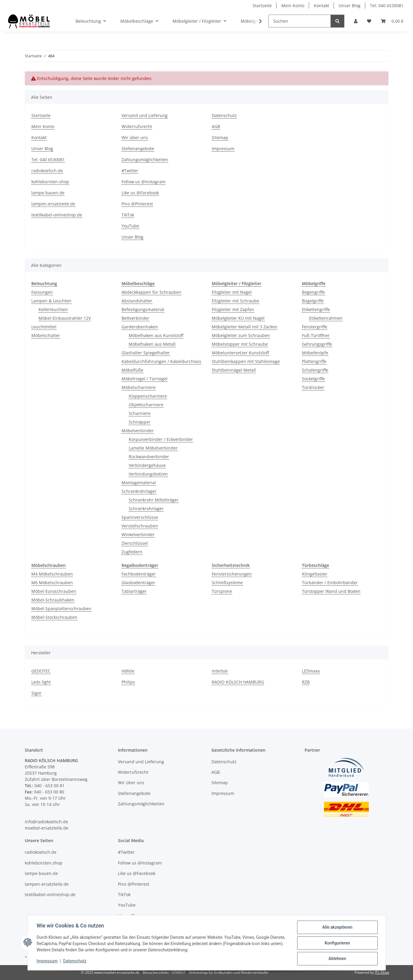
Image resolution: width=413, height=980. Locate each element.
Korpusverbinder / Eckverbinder (161, 439)
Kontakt (321, 6)
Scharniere (140, 413)
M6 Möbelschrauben (52, 583)
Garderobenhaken (140, 327)
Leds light (41, 682)
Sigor (36, 693)
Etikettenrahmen (326, 318)
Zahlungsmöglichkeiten (145, 160)
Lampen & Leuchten (51, 301)
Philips (128, 682)
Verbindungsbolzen (148, 474)
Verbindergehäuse (147, 465)
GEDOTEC (41, 671)
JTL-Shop (382, 972)
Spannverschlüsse (140, 517)
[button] (356, 21)
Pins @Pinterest (137, 204)
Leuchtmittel (44, 327)
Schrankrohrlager (139, 491)
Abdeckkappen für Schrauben (151, 292)
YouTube (130, 226)
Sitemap (220, 137)
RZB (306, 682)
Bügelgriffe (313, 301)
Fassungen (42, 292)
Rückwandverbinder (149, 457)
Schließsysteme (227, 583)
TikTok (128, 215)
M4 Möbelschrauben (52, 574)
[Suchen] (300, 21)
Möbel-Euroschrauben (54, 591)
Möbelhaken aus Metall (152, 344)
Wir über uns (135, 137)
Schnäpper (140, 422)
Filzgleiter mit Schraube (235, 301)
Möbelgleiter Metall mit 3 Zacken (245, 327)
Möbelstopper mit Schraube (240, 344)
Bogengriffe (313, 292)
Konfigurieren (337, 943)
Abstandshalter (137, 301)
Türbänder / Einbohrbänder (330, 583)
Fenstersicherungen (232, 574)
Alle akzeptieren (337, 928)
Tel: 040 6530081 (387, 6)
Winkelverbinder (138, 534)
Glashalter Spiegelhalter (146, 353)
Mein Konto (293, 6)
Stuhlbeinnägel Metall (234, 370)
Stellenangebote (138, 149)
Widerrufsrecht (137, 126)
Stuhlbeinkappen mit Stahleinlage (246, 361)
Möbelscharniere (139, 387)
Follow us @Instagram (143, 182)
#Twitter (130, 171)
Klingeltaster (315, 574)
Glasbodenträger (138, 583)
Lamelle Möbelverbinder (153, 448)
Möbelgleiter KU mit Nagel (238, 318)
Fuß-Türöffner (316, 335)
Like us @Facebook (140, 193)
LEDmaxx (311, 671)
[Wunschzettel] (369, 21)
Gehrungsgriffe (317, 344)
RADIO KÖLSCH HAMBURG (238, 682)
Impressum (48, 961)
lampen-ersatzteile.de (53, 204)
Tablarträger (134, 591)
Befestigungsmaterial (143, 309)
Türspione (222, 591)
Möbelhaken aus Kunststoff (156, 335)
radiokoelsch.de (47, 171)
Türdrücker (313, 387)
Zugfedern (132, 552)
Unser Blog (350, 6)
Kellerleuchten (53, 309)
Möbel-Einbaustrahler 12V (65, 318)
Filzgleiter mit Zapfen (233, 309)
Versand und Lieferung (145, 115)
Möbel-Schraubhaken (53, 600)
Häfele (128, 671)
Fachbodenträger (139, 574)
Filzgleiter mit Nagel (232, 292)
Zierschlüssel (135, 543)
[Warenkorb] (392, 21)
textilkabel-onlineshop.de (57, 215)
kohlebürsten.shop (50, 182)
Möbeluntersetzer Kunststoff (240, 353)
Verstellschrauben (140, 526)
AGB (216, 126)
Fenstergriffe (315, 327)
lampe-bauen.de (48, 193)
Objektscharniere (146, 405)
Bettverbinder (135, 318)
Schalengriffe (315, 370)
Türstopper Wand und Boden (331, 591)
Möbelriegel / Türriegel (145, 379)
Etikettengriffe (316, 309)
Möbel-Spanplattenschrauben (61, 609)
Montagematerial (139, 483)
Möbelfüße (132, 370)
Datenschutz (75, 961)
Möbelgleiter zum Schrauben (241, 335)
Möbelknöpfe (315, 353)
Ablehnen (337, 959)
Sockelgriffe (313, 379)
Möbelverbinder (138, 431)
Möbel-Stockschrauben (54, 617)
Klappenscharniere (148, 396)
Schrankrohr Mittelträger (154, 500)
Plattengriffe (314, 361)
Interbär (220, 671)
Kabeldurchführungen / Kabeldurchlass (161, 361)
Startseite (262, 6)
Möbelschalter (46, 335)
